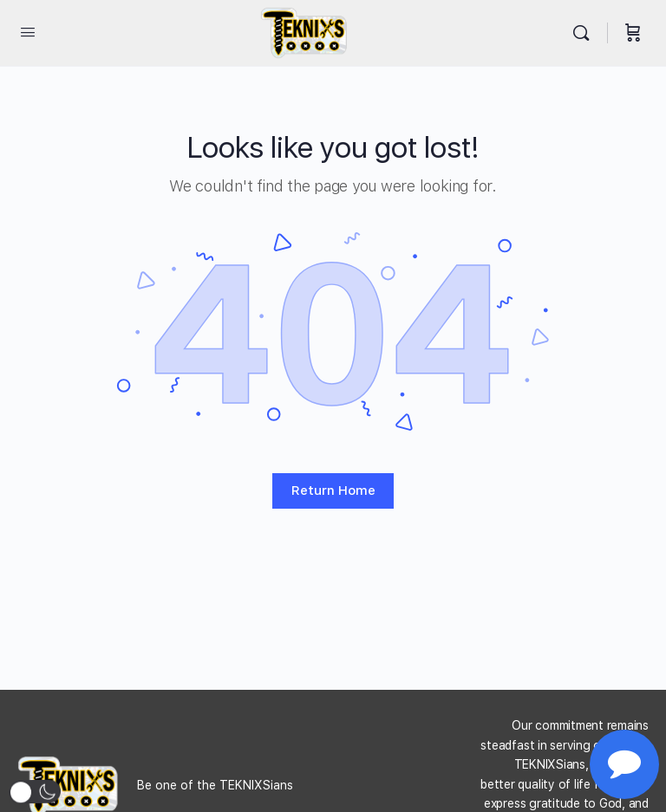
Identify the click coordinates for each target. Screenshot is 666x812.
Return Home (333, 490)
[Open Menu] (28, 32)
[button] (35, 792)
